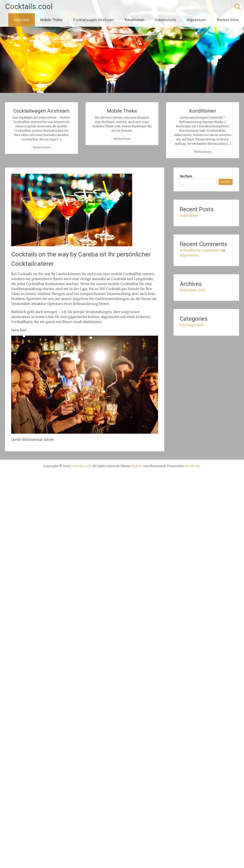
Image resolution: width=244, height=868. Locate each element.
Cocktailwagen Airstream (94, 20)
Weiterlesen (41, 147)
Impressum (196, 20)
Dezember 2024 (193, 290)
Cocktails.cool (29, 7)
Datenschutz (165, 20)
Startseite (22, 20)
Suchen (186, 176)
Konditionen (135, 20)
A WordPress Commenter (200, 250)
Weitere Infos (228, 20)
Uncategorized (192, 325)
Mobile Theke (51, 20)
